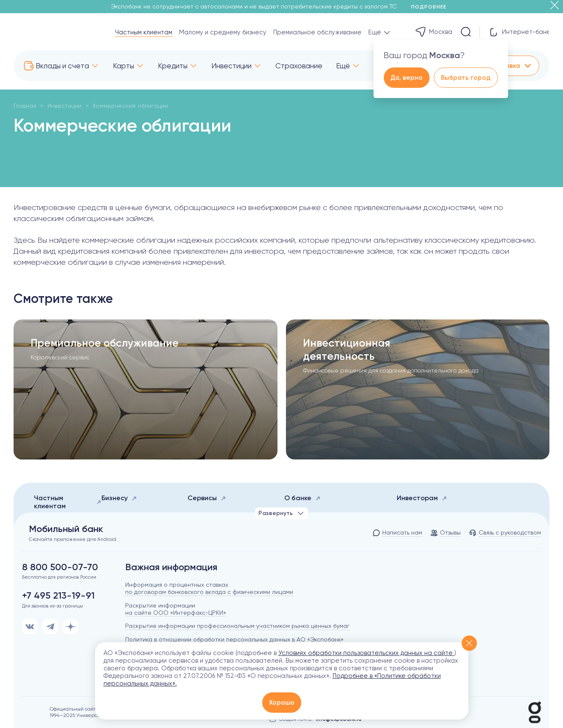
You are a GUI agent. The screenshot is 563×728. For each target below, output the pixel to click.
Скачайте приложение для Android (73, 539)
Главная (25, 106)
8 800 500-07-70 (60, 567)
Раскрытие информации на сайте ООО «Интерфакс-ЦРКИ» (176, 609)
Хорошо (282, 703)
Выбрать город (466, 78)
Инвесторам (422, 498)
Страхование (299, 66)
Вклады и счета (62, 66)
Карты (123, 66)
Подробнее (432, 7)
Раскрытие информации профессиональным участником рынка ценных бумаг (237, 626)
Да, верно (406, 78)
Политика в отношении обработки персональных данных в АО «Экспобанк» (234, 639)
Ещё (343, 66)
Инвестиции (231, 66)
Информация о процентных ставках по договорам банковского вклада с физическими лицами (209, 588)
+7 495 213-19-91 (58, 596)
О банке (303, 498)
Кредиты (173, 66)
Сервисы (207, 498)
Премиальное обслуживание (317, 32)
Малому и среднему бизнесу (223, 32)
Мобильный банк (66, 529)
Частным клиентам (144, 32)
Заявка (515, 66)
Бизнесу (119, 498)
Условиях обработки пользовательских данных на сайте (366, 653)
